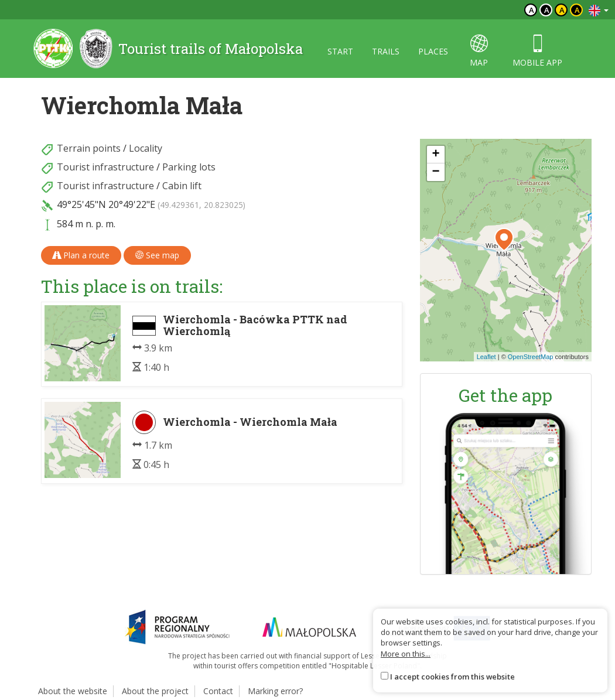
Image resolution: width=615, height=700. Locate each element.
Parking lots (189, 167)
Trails (386, 51)
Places (433, 51)
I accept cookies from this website (452, 677)
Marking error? (275, 691)
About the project (155, 691)
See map (157, 255)
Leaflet (486, 357)
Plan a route (81, 255)
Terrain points (89, 148)
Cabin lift (182, 186)
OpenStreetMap (531, 357)
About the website (73, 691)
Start (340, 51)
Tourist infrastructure (105, 167)
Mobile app (537, 51)
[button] (504, 240)
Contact (218, 691)
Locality (146, 148)
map (479, 51)
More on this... (406, 654)
